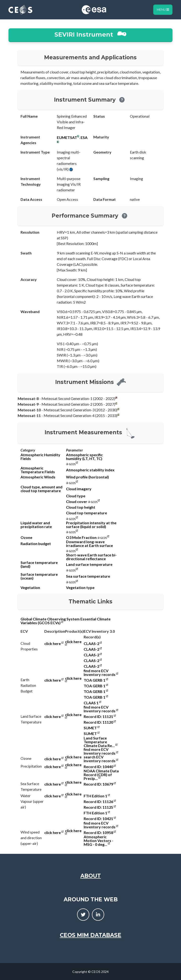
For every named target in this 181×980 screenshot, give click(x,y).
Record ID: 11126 (100, 802)
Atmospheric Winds (38, 477)
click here (54, 644)
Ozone (26, 537)
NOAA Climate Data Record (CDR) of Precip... (101, 775)
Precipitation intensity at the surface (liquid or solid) (91, 525)
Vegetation (30, 588)
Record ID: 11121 (100, 717)
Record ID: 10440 (100, 767)
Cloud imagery (79, 489)
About (91, 876)
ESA (84, 138)
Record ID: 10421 (100, 819)
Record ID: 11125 (100, 807)
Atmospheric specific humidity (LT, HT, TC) (84, 457)
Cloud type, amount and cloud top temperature (41, 489)
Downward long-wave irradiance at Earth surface (89, 544)
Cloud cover (77, 502)
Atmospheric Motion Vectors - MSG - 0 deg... (99, 841)
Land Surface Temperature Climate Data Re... (101, 742)
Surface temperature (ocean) (39, 576)
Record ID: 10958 (100, 833)
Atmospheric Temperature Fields (38, 470)
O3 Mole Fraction (81, 537)
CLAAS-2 (93, 644)
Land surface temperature (89, 564)
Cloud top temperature (86, 513)
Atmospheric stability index (90, 470)
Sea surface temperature (88, 576)
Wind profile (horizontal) (87, 477)
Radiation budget (36, 544)
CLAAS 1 (92, 703)
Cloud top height (81, 507)
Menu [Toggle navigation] (163, 10)
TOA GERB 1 (96, 680)
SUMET (92, 728)
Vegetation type (80, 588)
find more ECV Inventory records (101, 673)
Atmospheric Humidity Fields (40, 457)
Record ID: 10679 (100, 784)
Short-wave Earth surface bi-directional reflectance (91, 557)
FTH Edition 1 (97, 796)
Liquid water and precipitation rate (36, 525)
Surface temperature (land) (39, 564)
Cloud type (76, 496)
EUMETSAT (67, 138)
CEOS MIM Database (91, 935)
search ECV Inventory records (101, 759)
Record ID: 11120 (100, 722)
